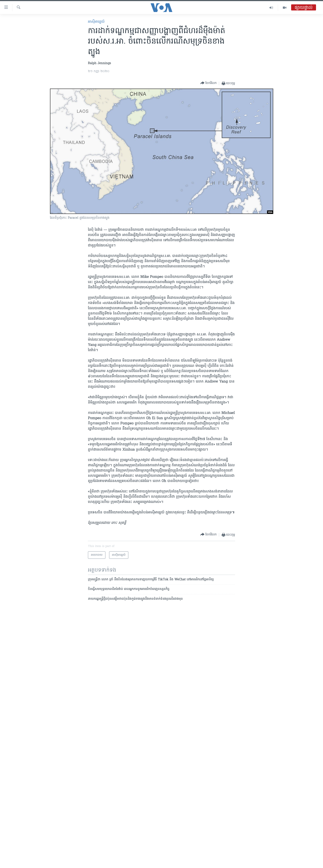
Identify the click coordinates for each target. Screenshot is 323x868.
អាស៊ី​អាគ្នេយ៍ (96, 22)
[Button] (209, 83)
